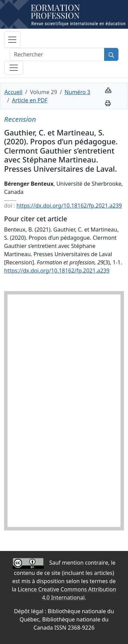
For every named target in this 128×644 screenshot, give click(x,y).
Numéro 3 (77, 92)
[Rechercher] (57, 54)
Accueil (13, 92)
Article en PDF (30, 100)
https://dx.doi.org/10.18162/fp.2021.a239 (69, 206)
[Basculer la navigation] (12, 40)
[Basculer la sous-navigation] (14, 68)
